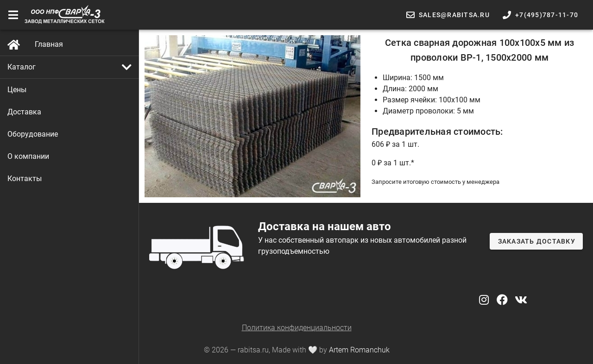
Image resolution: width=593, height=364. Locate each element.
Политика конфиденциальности (297, 328)
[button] (69, 67)
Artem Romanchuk (359, 350)
